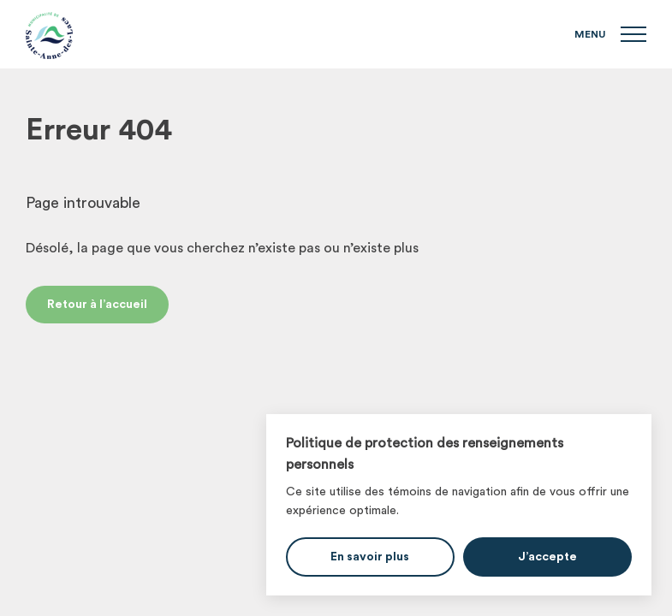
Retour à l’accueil (97, 305)
